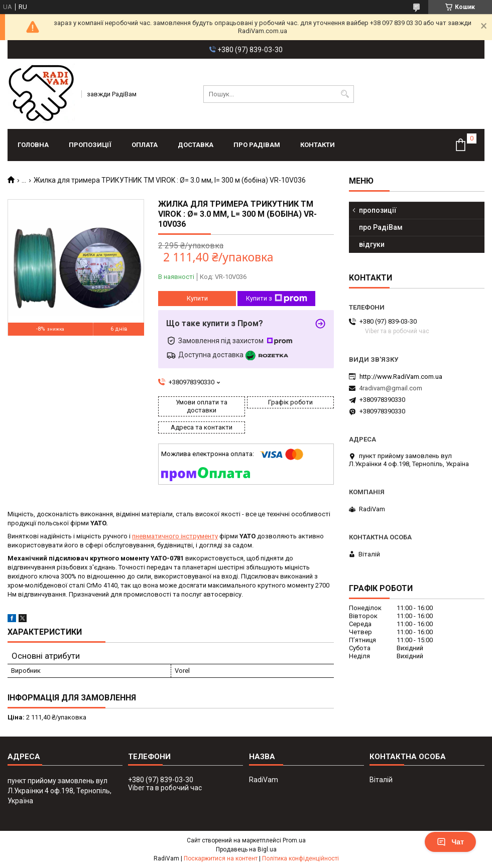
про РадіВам (257, 145)
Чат (450, 842)
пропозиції (90, 145)
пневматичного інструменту (175, 536)
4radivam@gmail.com (391, 388)
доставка (196, 145)
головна (33, 145)
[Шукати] (345, 94)
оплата (145, 145)
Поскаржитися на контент (221, 858)
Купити (197, 298)
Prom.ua (294, 840)
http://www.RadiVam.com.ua (401, 377)
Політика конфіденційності (300, 858)
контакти (318, 145)
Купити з (277, 299)
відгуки (372, 244)
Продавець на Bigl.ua (246, 849)
